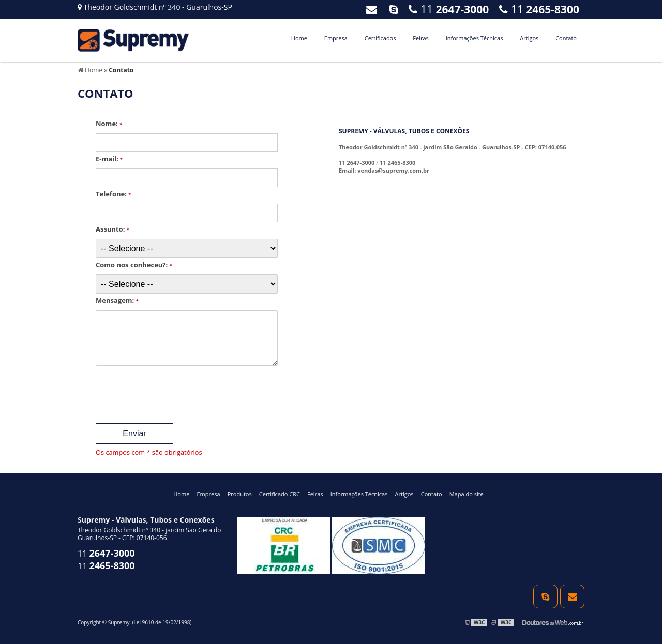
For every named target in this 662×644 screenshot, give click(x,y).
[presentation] (159, 391)
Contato (566, 38)
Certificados (380, 38)
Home (299, 38)
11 (539, 9)
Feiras (420, 38)
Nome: (109, 124)
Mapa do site (467, 494)
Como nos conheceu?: (134, 265)
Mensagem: (117, 300)
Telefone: (113, 194)
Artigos (529, 38)
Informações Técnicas (475, 38)
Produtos (240, 494)
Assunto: (112, 229)
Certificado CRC (280, 494)
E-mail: (109, 159)
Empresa (336, 38)
